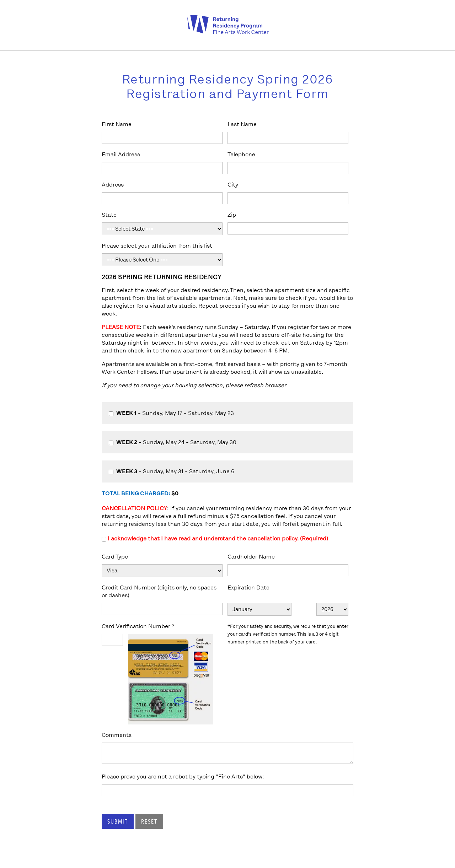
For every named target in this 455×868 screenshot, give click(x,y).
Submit (118, 821)
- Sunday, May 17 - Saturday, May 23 (171, 413)
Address (113, 185)
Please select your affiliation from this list (157, 246)
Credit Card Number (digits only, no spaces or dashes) (159, 591)
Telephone (241, 154)
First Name (117, 124)
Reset (149, 821)
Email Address (121, 154)
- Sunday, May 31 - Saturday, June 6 (172, 471)
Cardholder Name (251, 557)
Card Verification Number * (138, 626)
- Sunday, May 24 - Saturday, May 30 (173, 442)
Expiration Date (248, 587)
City (233, 185)
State (109, 215)
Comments (117, 735)
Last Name (242, 124)
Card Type (115, 557)
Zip (232, 215)
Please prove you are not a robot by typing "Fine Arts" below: (183, 777)
